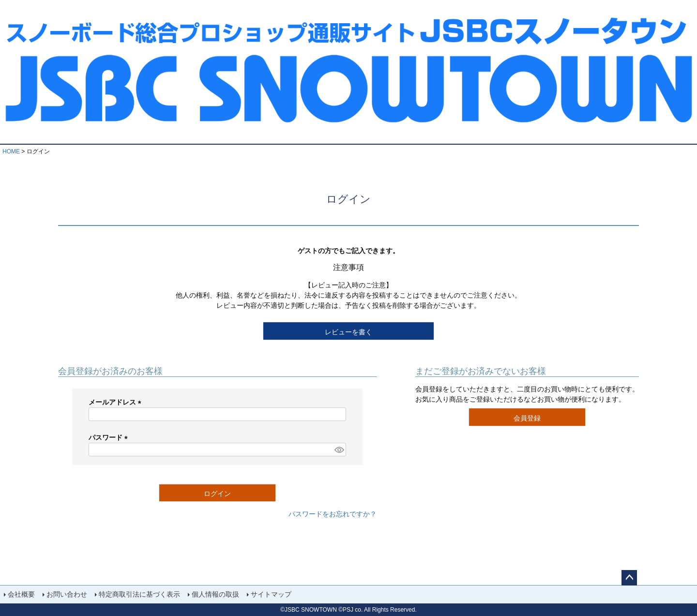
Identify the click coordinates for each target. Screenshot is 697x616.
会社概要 (21, 594)
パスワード (110, 437)
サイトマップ (271, 594)
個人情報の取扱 (215, 594)
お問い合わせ (67, 594)
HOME (11, 151)
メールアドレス (117, 402)
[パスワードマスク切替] (339, 450)
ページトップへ (629, 578)
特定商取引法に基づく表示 (139, 594)
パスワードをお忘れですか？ (333, 514)
